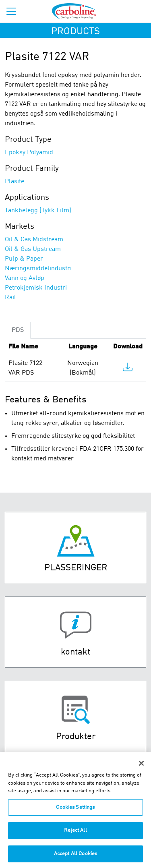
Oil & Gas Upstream (33, 249)
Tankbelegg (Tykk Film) (38, 211)
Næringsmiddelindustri (38, 269)
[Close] (141, 767)
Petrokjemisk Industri (36, 288)
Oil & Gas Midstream (34, 240)
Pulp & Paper (24, 259)
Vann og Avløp (25, 278)
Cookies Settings (75, 811)
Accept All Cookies (75, 857)
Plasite (14, 182)
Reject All (75, 834)
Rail (10, 298)
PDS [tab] (18, 330)
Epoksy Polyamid (29, 153)
